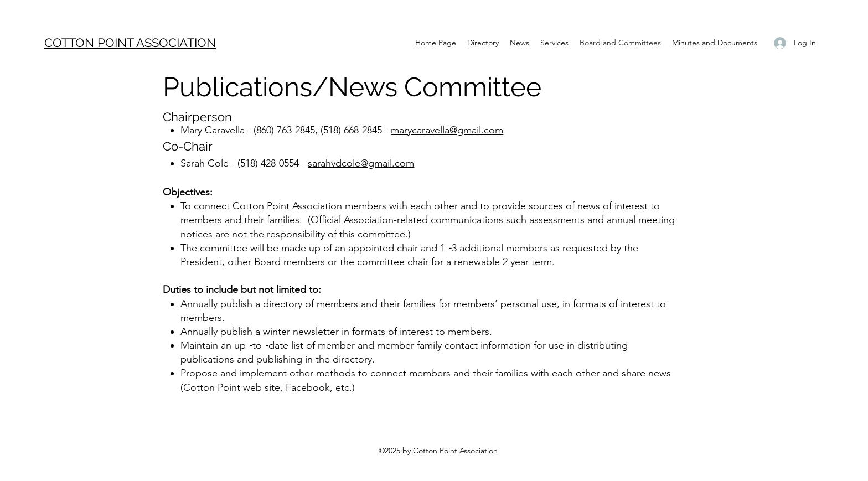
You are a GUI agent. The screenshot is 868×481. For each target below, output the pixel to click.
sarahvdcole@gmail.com (361, 163)
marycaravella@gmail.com (447, 130)
